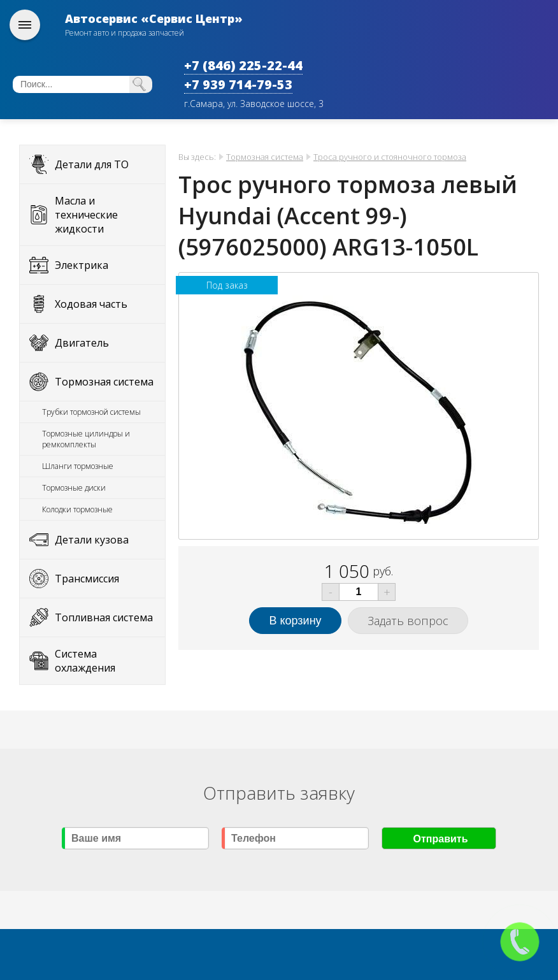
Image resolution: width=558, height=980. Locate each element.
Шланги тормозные (78, 466)
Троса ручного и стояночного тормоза (390, 157)
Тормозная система (104, 382)
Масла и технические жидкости (86, 215)
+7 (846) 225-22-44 (243, 65)
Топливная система (104, 617)
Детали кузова (92, 540)
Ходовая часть (91, 304)
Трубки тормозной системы (91, 412)
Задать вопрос (408, 621)
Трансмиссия (87, 579)
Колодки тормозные (77, 509)
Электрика (82, 265)
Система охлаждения (85, 661)
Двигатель (82, 343)
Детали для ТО (92, 164)
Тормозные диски (74, 488)
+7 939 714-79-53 (238, 84)
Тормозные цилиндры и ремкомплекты (86, 439)
